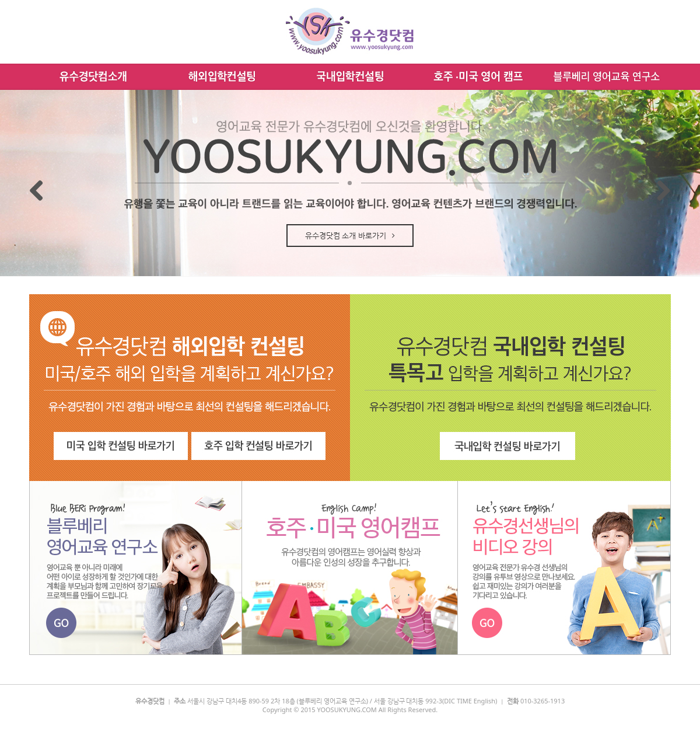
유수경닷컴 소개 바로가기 (350, 235)
